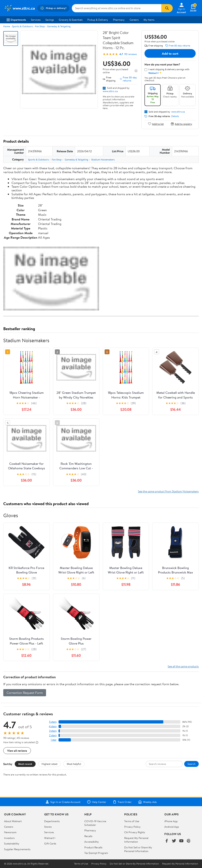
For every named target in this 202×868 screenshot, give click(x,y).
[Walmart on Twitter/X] (174, 841)
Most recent (25, 764)
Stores (48, 827)
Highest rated (49, 764)
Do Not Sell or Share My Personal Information (138, 849)
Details (175, 116)
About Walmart (13, 821)
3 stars (53, 731)
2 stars (53, 735)
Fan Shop (40, 26)
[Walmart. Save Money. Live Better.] (19, 8)
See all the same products (183, 666)
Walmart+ (50, 838)
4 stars (53, 726)
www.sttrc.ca (110, 91)
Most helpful (74, 764)
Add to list (156, 124)
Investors (9, 838)
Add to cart (170, 53)
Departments (16, 20)
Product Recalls (93, 847)
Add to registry (181, 124)
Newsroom (10, 832)
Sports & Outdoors (22, 26)
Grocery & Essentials (71, 20)
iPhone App (171, 821)
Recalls (88, 836)
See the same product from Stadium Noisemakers (168, 491)
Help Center (97, 802)
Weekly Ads (147, 802)
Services (36, 20)
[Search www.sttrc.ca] (117, 8)
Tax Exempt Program (96, 853)
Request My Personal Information (136, 840)
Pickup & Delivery (98, 20)
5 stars (53, 722)
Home (7, 26)
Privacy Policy (132, 827)
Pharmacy (119, 20)
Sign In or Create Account (63, 802)
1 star (54, 740)
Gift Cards (50, 843)
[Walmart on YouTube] (181, 841)
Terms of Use (132, 821)
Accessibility (92, 842)
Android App (172, 827)
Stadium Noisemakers (103, 160)
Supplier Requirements (17, 849)
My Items (149, 20)
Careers (134, 20)
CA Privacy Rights (135, 832)
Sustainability (12, 843)
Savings (50, 20)
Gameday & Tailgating (59, 26)
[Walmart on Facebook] (167, 841)
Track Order (122, 802)
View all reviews (17, 751)
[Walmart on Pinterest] (189, 841)
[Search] (167, 8)
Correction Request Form (25, 693)
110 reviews (130, 54)
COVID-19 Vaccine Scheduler (95, 823)
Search (191, 764)
